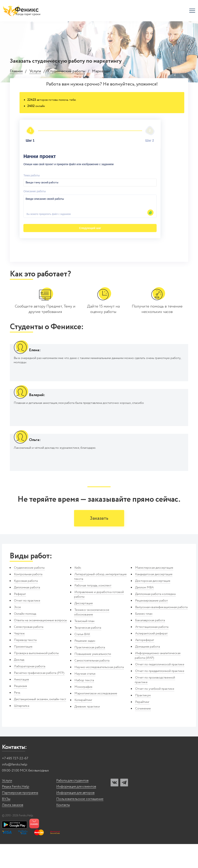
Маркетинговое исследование (96, 717)
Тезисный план (84, 645)
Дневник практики (87, 731)
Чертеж (19, 657)
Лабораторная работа (30, 690)
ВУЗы (6, 823)
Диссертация (84, 627)
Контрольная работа (28, 598)
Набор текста (84, 704)
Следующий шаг (45, 216)
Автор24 (155, 228)
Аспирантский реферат (151, 657)
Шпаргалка (22, 730)
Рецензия (20, 710)
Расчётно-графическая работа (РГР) (39, 697)
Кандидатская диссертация (154, 598)
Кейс (78, 592)
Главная (16, 71)
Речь (17, 717)
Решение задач (85, 665)
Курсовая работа (26, 605)
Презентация (23, 671)
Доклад (19, 684)
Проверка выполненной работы (36, 677)
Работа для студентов (72, 805)
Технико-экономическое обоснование (92, 636)
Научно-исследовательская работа (99, 691)
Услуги (35, 71)
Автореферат (145, 664)
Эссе (17, 631)
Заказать (99, 542)
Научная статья (85, 698)
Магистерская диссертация (154, 592)
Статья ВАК (82, 658)
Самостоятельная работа (92, 685)
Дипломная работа (27, 611)
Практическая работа (90, 671)
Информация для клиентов (76, 811)
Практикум (143, 719)
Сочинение (143, 733)
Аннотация (21, 704)
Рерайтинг (142, 726)
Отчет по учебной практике (155, 713)
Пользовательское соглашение (80, 823)
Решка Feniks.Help (16, 811)
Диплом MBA (144, 611)
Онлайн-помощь (25, 638)
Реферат (20, 618)
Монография (83, 711)
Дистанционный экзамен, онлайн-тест (40, 723)
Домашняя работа (148, 671)
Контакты (63, 829)
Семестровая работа (29, 651)
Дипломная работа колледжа (155, 618)
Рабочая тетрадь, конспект (93, 610)
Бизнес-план (144, 638)
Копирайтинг (83, 724)
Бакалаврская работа (150, 644)
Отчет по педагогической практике (160, 688)
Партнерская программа (20, 817)
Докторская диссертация (153, 605)
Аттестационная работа (152, 651)
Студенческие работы (67, 71)
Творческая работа (88, 652)
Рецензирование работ (151, 625)
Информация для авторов (75, 817)
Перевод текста (25, 664)
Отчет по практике (27, 625)
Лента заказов (13, 829)
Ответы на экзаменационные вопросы (40, 644)
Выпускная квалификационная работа (161, 631)
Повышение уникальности (93, 678)
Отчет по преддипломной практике (160, 695)
